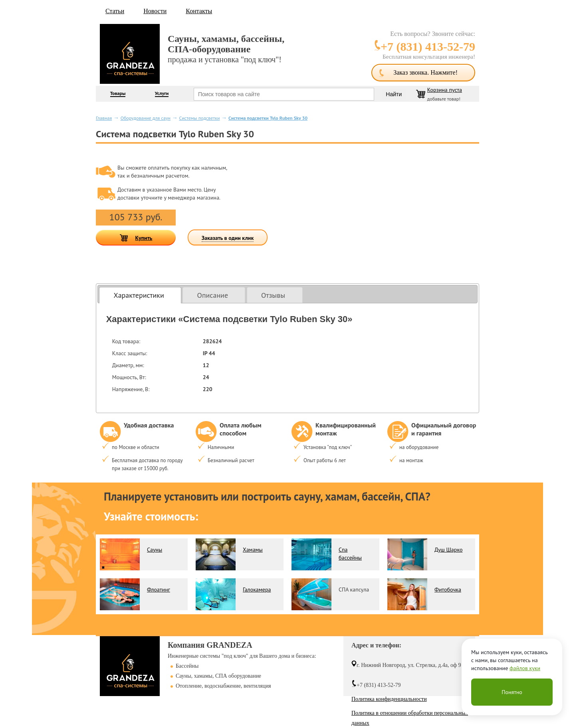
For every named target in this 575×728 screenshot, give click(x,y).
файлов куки (525, 668)
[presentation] (140, 295)
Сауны (155, 550)
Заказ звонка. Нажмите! (425, 72)
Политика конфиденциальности (389, 699)
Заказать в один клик (228, 238)
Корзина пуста (445, 90)
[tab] (140, 295)
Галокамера (257, 590)
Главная (104, 118)
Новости (155, 11)
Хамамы (253, 550)
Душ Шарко (448, 550)
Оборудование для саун (146, 118)
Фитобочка (448, 590)
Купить (144, 238)
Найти (394, 94)
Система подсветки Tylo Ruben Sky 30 (268, 118)
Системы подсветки (199, 118)
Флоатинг (159, 590)
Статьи (115, 11)
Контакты (199, 11)
